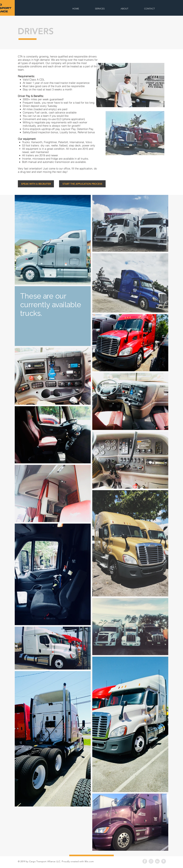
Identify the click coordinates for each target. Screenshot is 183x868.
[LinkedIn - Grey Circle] (157, 861)
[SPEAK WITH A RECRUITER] (36, 184)
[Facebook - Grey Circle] (145, 861)
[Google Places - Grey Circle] (164, 861)
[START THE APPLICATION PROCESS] (82, 184)
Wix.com (89, 861)
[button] (130, 85)
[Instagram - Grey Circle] (151, 861)
